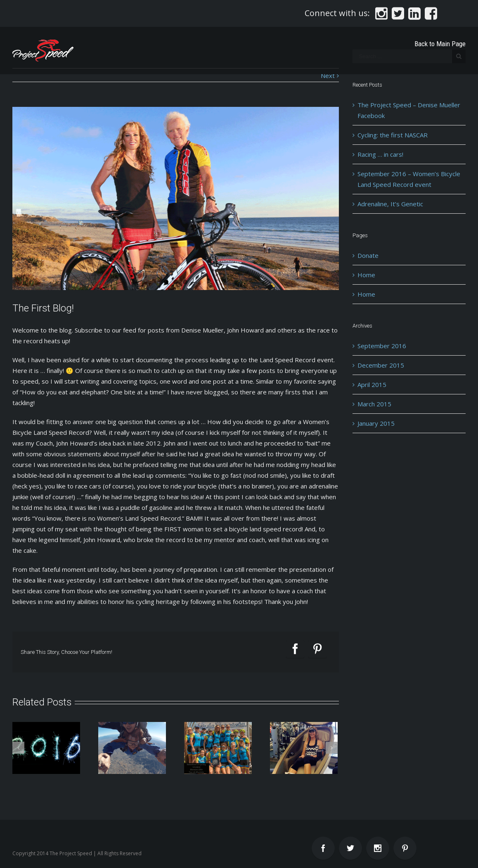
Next (328, 75)
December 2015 (381, 365)
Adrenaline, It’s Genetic (390, 204)
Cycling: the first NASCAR (393, 135)
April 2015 (372, 384)
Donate (368, 255)
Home (366, 275)
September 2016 (382, 346)
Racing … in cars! (380, 154)
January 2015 (376, 423)
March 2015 (374, 404)
